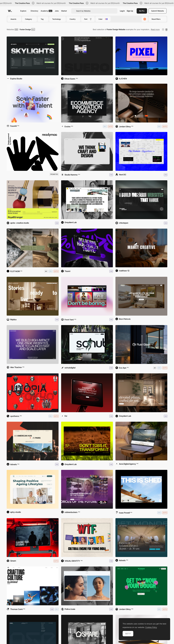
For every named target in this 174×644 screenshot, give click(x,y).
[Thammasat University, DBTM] (87, 200)
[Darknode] (33, 538)
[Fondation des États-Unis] (33, 441)
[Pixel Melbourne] (141, 56)
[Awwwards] (10, 11)
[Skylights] (33, 56)
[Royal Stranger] (33, 200)
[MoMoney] (141, 586)
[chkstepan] (141, 200)
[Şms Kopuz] (141, 441)
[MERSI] (33, 248)
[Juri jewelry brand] (87, 586)
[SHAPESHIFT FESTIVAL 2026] (141, 151)
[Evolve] (87, 103)
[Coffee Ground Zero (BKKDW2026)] (87, 441)
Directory (34, 11)
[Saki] (87, 393)
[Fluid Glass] (141, 344)
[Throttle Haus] (141, 296)
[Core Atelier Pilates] (141, 393)
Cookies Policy (151, 627)
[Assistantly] (33, 103)
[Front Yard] (87, 296)
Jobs (57, 11)
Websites (10, 29)
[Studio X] (141, 103)
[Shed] (141, 489)
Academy (46, 11)
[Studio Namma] (87, 151)
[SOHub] (87, 344)
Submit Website (158, 11)
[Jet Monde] (141, 538)
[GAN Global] (87, 489)
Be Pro (142, 11)
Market (64, 11)
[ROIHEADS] (87, 248)
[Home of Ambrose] (33, 296)
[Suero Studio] (87, 56)
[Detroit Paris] (33, 586)
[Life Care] (33, 489)
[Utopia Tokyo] (33, 393)
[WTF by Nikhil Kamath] (87, 538)
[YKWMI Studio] (33, 344)
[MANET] (141, 248)
